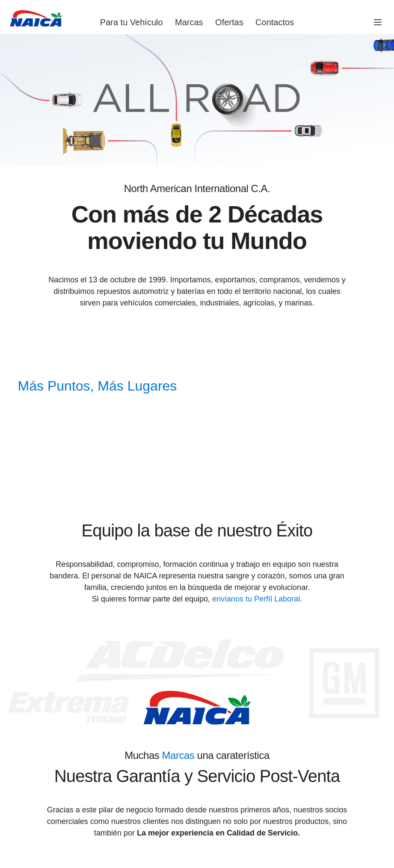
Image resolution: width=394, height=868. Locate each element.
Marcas (189, 22)
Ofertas (229, 22)
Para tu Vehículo (132, 22)
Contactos (275, 22)
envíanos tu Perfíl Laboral (256, 599)
